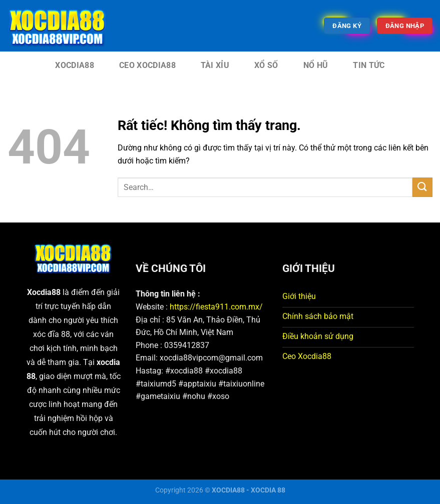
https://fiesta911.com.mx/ (216, 307)
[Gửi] (422, 187)
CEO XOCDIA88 (147, 65)
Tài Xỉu (215, 65)
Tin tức (369, 65)
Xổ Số (266, 65)
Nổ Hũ (316, 65)
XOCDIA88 (75, 65)
